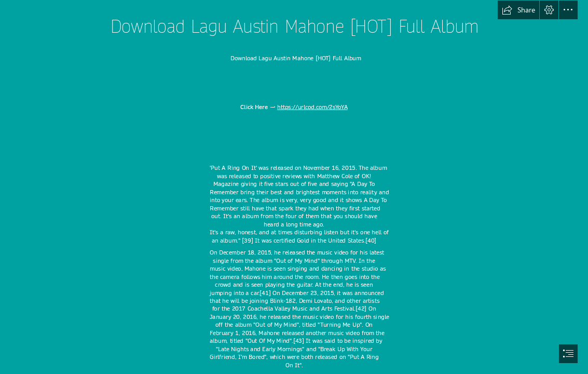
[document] (294, 187)
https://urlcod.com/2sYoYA (312, 107)
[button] (518, 10)
